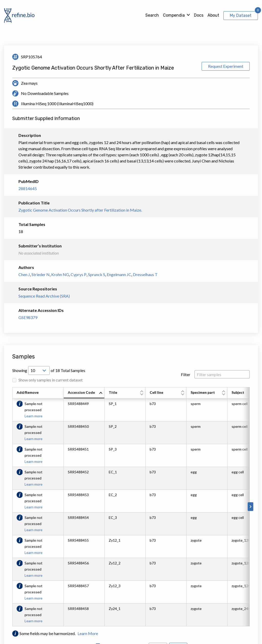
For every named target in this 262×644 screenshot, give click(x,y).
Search (152, 15)
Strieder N (41, 274)
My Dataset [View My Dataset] (241, 15)
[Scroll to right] (250, 507)
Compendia (174, 15)
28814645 (28, 188)
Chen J (24, 274)
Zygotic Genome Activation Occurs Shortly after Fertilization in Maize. (80, 210)
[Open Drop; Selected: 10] (39, 370)
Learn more (34, 416)
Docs (199, 15)
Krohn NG (60, 274)
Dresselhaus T (145, 274)
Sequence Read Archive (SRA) (44, 296)
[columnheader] (84, 393)
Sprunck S (97, 274)
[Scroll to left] (12, 507)
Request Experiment (226, 66)
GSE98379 (28, 317)
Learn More (88, 633)
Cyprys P (79, 274)
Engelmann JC (119, 274)
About (213, 15)
